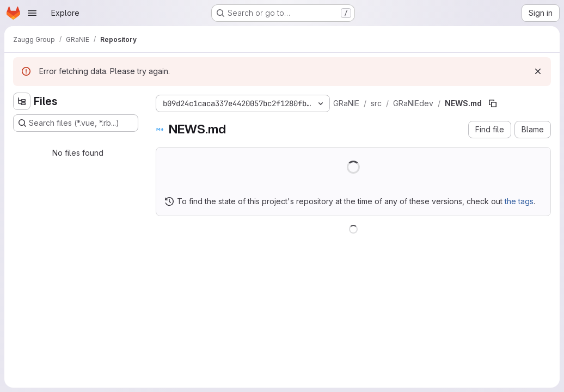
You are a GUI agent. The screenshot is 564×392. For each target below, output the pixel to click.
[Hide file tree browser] (22, 101)
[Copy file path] (493, 103)
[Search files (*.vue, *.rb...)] (76, 123)
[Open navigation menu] (32, 13)
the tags (519, 201)
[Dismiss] (538, 71)
